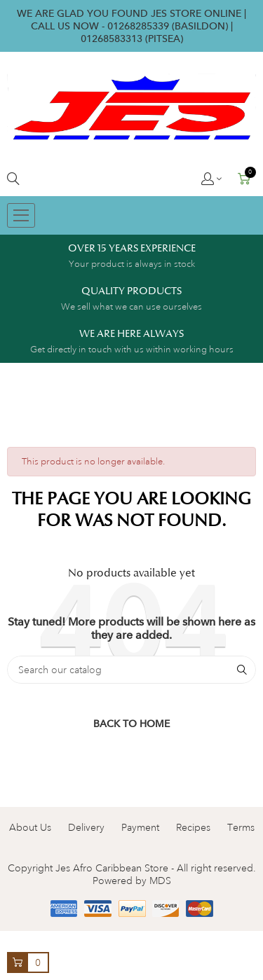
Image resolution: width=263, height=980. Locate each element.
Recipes (193, 827)
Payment (140, 827)
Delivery (86, 827)
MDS (160, 881)
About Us (30, 827)
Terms (241, 827)
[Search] (131, 670)
